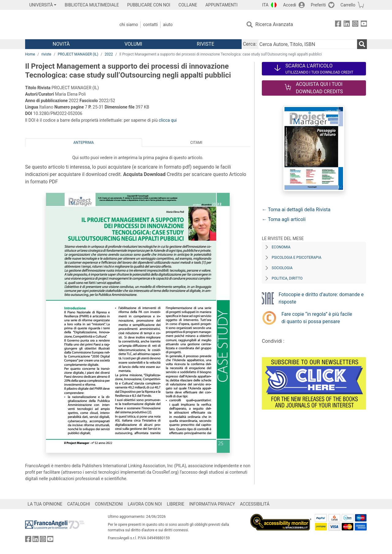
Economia (281, 247)
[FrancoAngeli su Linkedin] (347, 25)
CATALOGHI (79, 504)
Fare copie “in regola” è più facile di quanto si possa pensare (317, 318)
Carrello (348, 5)
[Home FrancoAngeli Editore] (66, 25)
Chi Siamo (129, 25)
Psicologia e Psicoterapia (296, 258)
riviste (46, 54)
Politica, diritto (287, 278)
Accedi (290, 5)
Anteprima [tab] (84, 143)
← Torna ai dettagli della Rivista (296, 210)
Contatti (150, 25)
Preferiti (318, 5)
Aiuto (168, 25)
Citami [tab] (196, 143)
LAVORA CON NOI (145, 504)
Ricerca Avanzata (274, 24)
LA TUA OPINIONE (45, 504)
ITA (265, 5)
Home (30, 54)
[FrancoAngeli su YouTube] (364, 25)
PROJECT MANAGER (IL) (78, 54)
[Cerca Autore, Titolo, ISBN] (307, 44)
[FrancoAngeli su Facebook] (338, 25)
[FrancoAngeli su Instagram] (355, 25)
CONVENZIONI (109, 504)
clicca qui (168, 120)
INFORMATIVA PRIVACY (212, 504)
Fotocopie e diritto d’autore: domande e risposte (321, 298)
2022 (109, 54)
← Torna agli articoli (284, 219)
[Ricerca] (362, 44)
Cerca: (250, 44)
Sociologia (282, 268)
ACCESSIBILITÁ (255, 504)
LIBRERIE (176, 504)
